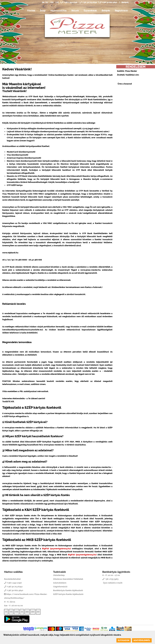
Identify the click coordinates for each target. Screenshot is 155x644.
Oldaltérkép (59, 575)
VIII (17, 612)
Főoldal (31, 11)
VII (11, 612)
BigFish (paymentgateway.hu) (56, 549)
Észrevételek (90, 11)
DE (58, 2)
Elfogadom (124, 640)
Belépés (125, 2)
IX (22, 612)
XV (38, 612)
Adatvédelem (60, 583)
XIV (33, 612)
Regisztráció (121, 11)
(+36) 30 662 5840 (108, 2)
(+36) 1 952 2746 (69, 2)
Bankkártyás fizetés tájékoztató (68, 590)
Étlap (43, 11)
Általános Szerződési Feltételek (68, 579)
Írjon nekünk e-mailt (113, 583)
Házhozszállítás (59, 11)
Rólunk (75, 11)
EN (52, 2)
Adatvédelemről (142, 640)
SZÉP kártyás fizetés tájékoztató (68, 594)
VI (6, 612)
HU (45, 2)
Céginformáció (60, 587)
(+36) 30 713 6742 (88, 2)
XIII (27, 612)
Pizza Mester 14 (16, 575)
